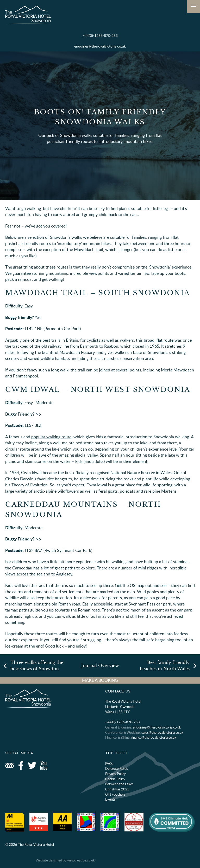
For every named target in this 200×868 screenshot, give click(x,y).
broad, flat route (159, 340)
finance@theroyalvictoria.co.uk (154, 737)
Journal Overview (100, 666)
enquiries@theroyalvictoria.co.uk (100, 46)
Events (110, 799)
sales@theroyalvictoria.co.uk (162, 732)
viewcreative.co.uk (81, 860)
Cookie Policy (115, 779)
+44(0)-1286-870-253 (100, 35)
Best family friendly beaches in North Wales (165, 666)
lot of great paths (59, 568)
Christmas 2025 (117, 789)
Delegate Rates (117, 768)
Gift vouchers (115, 794)
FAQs (109, 764)
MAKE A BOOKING (100, 680)
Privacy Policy (115, 774)
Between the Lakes (119, 784)
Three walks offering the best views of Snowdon (37, 666)
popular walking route (51, 437)
